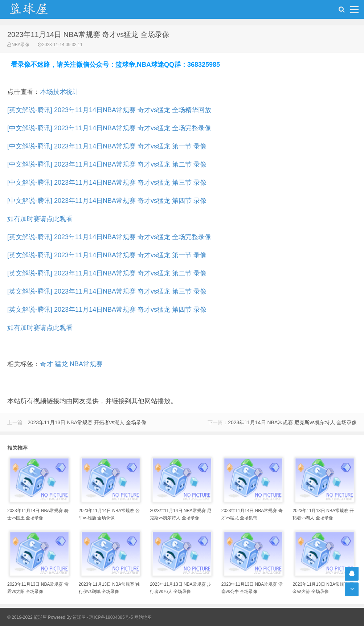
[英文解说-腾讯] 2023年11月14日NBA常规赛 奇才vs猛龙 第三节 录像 (107, 291)
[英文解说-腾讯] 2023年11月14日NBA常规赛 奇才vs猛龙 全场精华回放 (109, 110)
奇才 (46, 364)
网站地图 (143, 617)
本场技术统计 (60, 92)
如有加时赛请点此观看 (40, 219)
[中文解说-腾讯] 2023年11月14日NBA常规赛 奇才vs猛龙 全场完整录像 (109, 128)
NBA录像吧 (36, 9)
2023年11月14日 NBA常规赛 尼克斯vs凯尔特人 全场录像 (292, 422)
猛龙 (61, 364)
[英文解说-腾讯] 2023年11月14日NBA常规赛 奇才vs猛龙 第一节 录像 (107, 255)
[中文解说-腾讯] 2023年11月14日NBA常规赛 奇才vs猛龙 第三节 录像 (107, 183)
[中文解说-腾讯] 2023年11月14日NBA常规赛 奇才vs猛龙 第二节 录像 (107, 164)
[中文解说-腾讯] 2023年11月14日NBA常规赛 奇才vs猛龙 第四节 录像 (107, 201)
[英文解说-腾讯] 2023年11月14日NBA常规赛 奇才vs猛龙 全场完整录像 (109, 237)
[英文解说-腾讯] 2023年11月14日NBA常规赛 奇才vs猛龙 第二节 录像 (107, 273)
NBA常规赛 (86, 364)
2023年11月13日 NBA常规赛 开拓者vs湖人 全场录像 (87, 422)
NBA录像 (21, 45)
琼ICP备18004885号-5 (111, 617)
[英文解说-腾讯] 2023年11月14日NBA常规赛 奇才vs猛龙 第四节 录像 (107, 310)
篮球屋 (79, 617)
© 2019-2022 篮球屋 (27, 617)
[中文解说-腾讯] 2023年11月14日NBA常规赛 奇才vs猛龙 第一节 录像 (107, 146)
